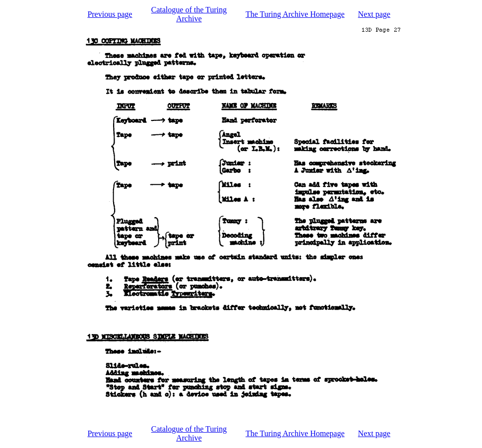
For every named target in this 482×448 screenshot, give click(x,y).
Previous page (110, 14)
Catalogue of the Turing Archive (189, 14)
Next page (374, 14)
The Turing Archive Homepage (295, 14)
